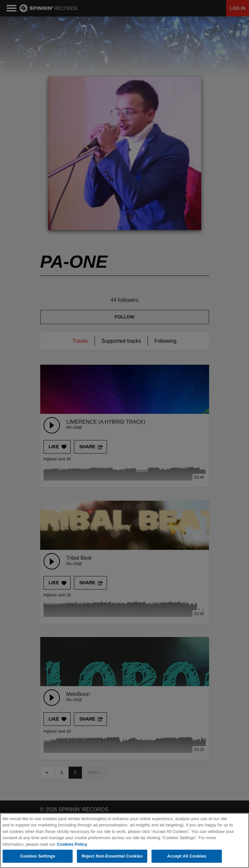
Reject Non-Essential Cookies (112, 856)
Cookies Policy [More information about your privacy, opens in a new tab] (72, 844)
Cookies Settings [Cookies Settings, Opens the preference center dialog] (38, 856)
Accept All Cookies (187, 856)
